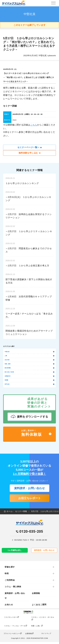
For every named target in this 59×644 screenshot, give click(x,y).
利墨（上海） (36, 628)
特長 (7, 575)
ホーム (8, 513)
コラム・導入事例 (13, 589)
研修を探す (10, 569)
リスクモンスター (11, 619)
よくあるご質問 (39, 607)
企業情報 (36, 595)
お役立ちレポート (30, 499)
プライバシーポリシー (12, 635)
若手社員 (29, 385)
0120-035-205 (31, 533)
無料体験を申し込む (30, 153)
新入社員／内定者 (29, 373)
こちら (34, 125)
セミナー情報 (22, 513)
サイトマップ (46, 635)
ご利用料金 (10, 582)
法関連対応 (29, 377)
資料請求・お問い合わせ (30, 489)
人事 (29, 356)
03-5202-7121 (21, 542)
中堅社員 (29, 352)
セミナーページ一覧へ (30, 147)
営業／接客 (29, 364)
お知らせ (9, 607)
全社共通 (29, 360)
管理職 (29, 381)
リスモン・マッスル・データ (15, 628)
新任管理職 (29, 368)
